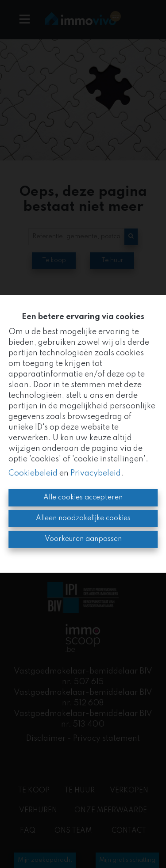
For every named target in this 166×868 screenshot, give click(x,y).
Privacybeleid (96, 473)
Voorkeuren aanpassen (83, 539)
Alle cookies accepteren (83, 498)
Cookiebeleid (33, 473)
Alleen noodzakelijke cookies (83, 518)
